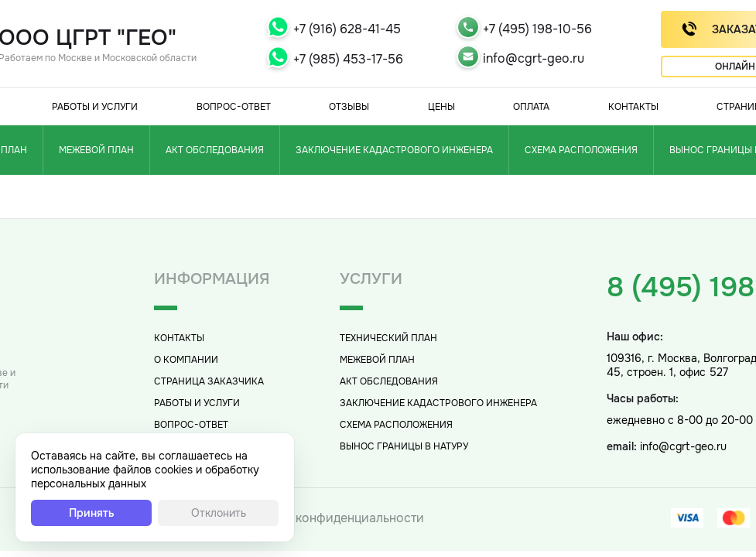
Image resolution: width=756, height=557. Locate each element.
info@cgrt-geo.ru (534, 58)
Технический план (388, 338)
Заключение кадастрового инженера (394, 150)
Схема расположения (581, 150)
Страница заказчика (209, 381)
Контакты (633, 107)
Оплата (531, 107)
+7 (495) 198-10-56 (537, 29)
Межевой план (96, 150)
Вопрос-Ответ (234, 107)
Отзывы (349, 107)
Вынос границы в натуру (404, 446)
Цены (441, 107)
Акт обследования (215, 150)
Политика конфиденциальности (329, 518)
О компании (186, 360)
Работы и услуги (95, 107)
